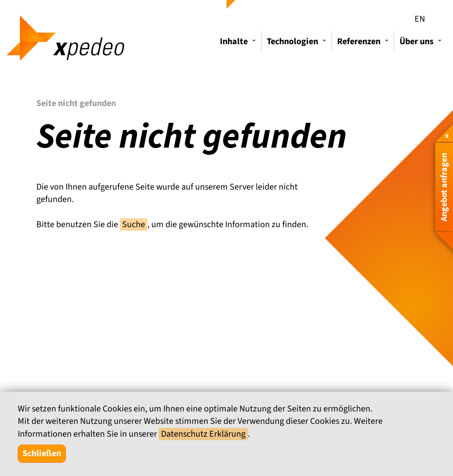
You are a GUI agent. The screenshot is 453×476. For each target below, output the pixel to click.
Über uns (422, 44)
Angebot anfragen (444, 187)
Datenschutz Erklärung (203, 434)
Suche (134, 225)
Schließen (42, 453)
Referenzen (364, 44)
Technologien (298, 44)
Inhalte (239, 44)
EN (420, 19)
